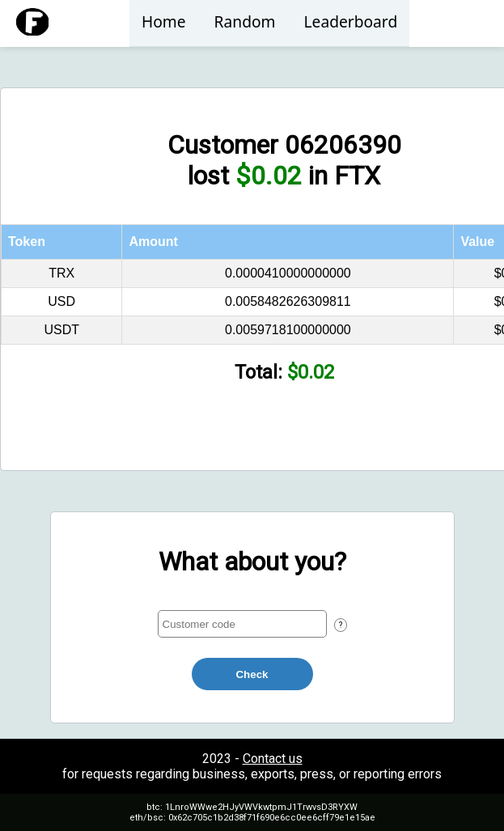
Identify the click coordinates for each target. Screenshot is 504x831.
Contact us (273, 759)
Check (252, 674)
